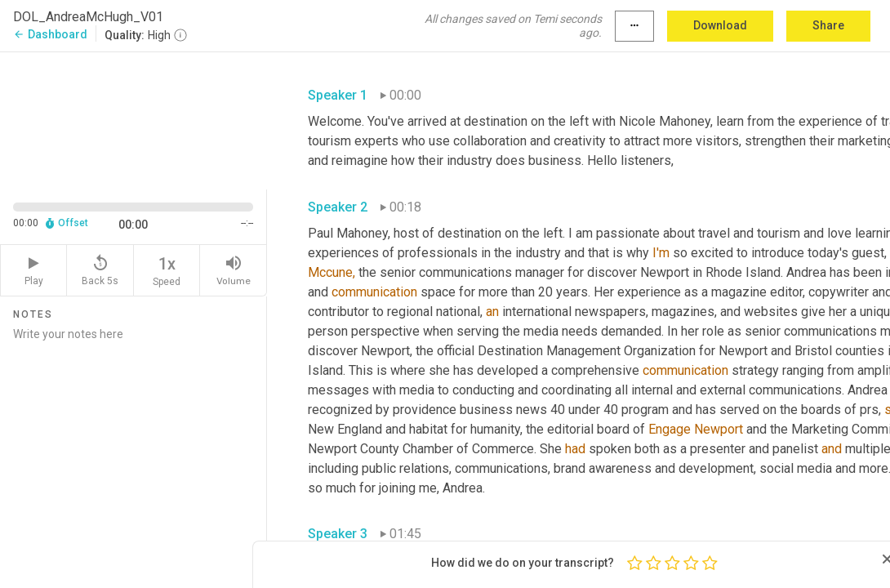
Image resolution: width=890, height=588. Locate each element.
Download (720, 25)
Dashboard (50, 34)
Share (828, 25)
